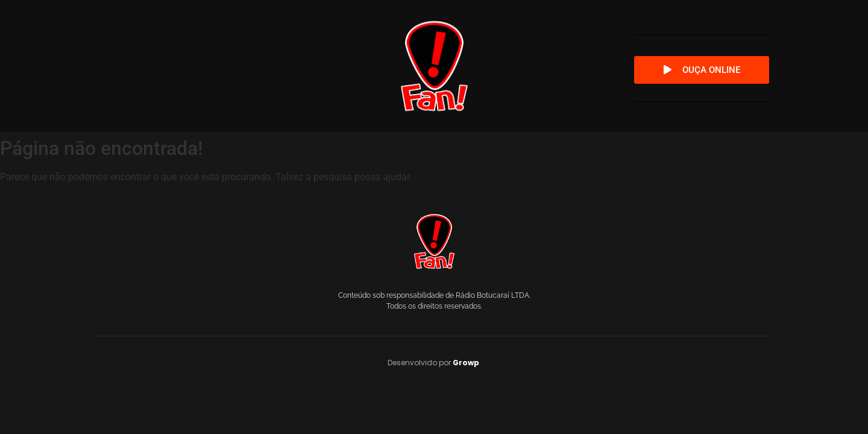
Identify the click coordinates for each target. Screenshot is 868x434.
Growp (466, 363)
